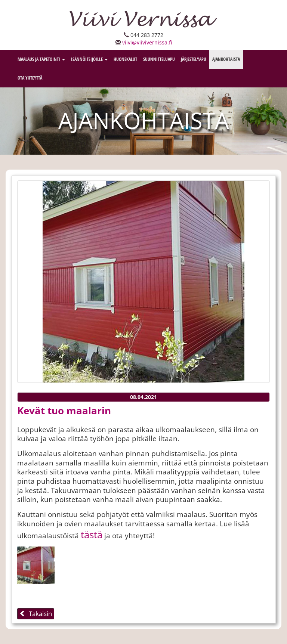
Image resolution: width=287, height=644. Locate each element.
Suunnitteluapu (159, 59)
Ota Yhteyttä (30, 78)
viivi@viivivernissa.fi (147, 42)
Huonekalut (125, 59)
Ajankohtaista (226, 59)
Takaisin (36, 614)
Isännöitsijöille (89, 59)
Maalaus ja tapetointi (41, 59)
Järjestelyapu (194, 59)
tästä (92, 535)
